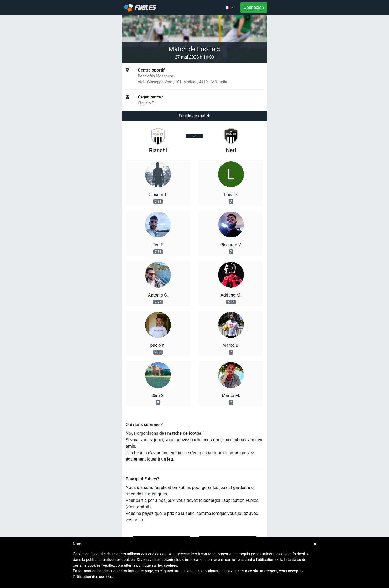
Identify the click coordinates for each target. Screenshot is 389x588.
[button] (229, 8)
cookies (170, 565)
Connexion (254, 7)
